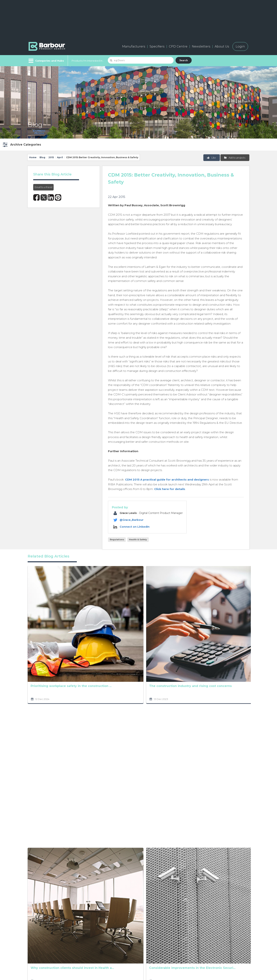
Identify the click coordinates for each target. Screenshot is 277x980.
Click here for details (170, 489)
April (60, 157)
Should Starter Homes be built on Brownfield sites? (93, 757)
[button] (21, 145)
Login (240, 46)
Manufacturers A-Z (98, 923)
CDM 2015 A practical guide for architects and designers (167, 480)
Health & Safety (138, 540)
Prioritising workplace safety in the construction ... (48, 616)
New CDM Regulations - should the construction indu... (183, 757)
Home (33, 157)
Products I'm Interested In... (88, 61)
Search (184, 60)
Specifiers (157, 46)
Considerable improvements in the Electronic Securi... (137, 687)
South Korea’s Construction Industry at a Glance (183, 617)
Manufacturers (134, 46)
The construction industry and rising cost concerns (91, 616)
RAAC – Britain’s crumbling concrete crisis (136, 616)
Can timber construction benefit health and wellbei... (227, 687)
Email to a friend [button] (44, 187)
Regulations (117, 540)
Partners (137, 939)
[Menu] (46, 61)
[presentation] (131, 882)
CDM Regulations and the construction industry (227, 757)
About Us (222, 46)
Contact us (139, 931)
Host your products (98, 939)
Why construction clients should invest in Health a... (92, 687)
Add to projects (235, 158)
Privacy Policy (111, 865)
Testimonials (93, 948)
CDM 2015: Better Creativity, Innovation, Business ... (138, 757)
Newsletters (201, 46)
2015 (51, 157)
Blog (42, 157)
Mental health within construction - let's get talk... (47, 687)
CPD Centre (178, 46)
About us (137, 923)
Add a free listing (96, 931)
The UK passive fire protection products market (47, 757)
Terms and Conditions (150, 870)
